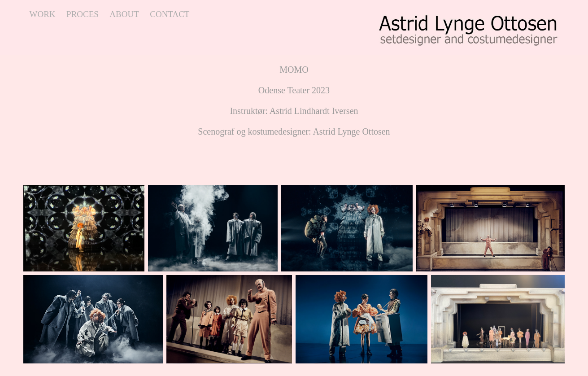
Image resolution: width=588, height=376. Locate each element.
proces (83, 14)
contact (170, 14)
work (43, 14)
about (124, 14)
